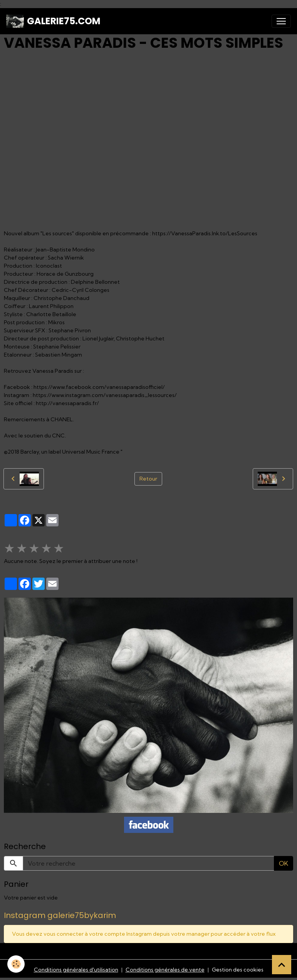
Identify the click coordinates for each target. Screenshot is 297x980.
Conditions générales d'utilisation (76, 970)
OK (284, 863)
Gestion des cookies (238, 970)
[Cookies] (16, 964)
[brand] (53, 21)
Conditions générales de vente (165, 970)
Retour (148, 479)
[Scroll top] (282, 965)
